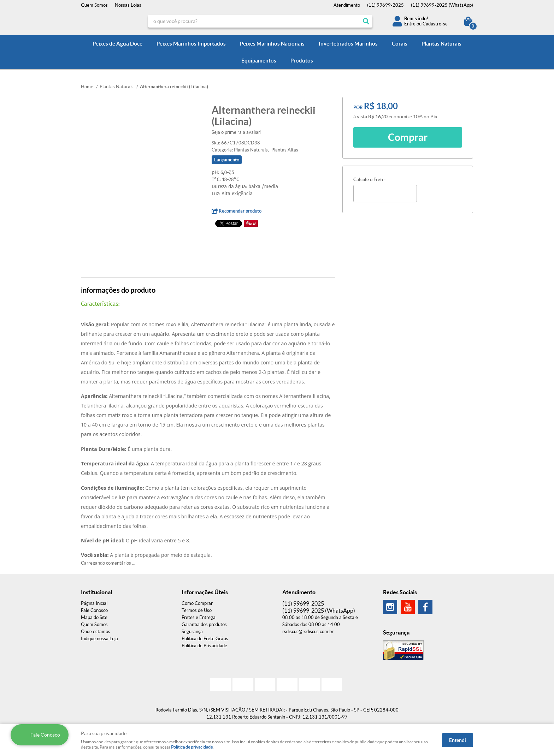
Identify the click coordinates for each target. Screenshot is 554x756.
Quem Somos (94, 5)
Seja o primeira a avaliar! (237, 132)
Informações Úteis (205, 592)
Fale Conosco (94, 610)
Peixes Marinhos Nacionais (272, 44)
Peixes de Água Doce (117, 44)
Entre (410, 24)
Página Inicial (94, 603)
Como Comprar (197, 603)
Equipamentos (259, 61)
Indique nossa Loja (99, 639)
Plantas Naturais (441, 44)
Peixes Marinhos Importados (191, 44)
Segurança (192, 632)
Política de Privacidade (204, 646)
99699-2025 (385, 5)
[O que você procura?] (366, 21)
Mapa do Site (94, 617)
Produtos (302, 61)
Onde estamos (96, 632)
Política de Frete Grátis (205, 639)
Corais (400, 44)
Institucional (96, 592)
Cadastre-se (435, 24)
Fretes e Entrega (199, 617)
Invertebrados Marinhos (348, 44)
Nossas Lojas (128, 5)
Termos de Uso (197, 610)
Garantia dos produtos (204, 624)
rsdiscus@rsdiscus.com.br (308, 632)
